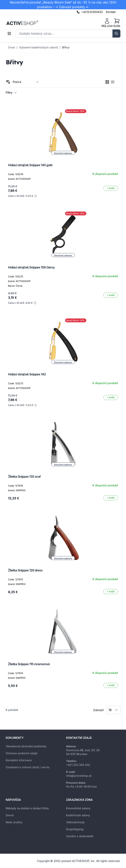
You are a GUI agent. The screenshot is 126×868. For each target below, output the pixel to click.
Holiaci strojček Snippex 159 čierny (31, 267)
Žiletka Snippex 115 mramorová (29, 664)
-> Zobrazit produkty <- (72, 7)
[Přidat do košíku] (111, 188)
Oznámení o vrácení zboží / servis (28, 767)
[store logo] (22, 23)
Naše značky (14, 822)
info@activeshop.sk (79, 776)
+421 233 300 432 (78, 765)
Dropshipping (75, 829)
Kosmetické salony (78, 808)
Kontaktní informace (19, 760)
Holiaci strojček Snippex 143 (27, 374)
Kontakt (111, 12)
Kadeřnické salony (78, 815)
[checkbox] (107, 82)
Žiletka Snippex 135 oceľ (24, 477)
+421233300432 (92, 12)
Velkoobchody (75, 822)
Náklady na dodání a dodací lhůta (27, 808)
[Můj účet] (107, 23)
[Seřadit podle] (26, 82)
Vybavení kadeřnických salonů (39, 47)
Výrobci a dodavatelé (80, 836)
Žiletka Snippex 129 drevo (25, 570)
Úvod (12, 47)
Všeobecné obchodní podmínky (26, 746)
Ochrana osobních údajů (22, 753)
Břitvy (66, 47)
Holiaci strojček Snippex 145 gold (30, 165)
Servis (10, 815)
